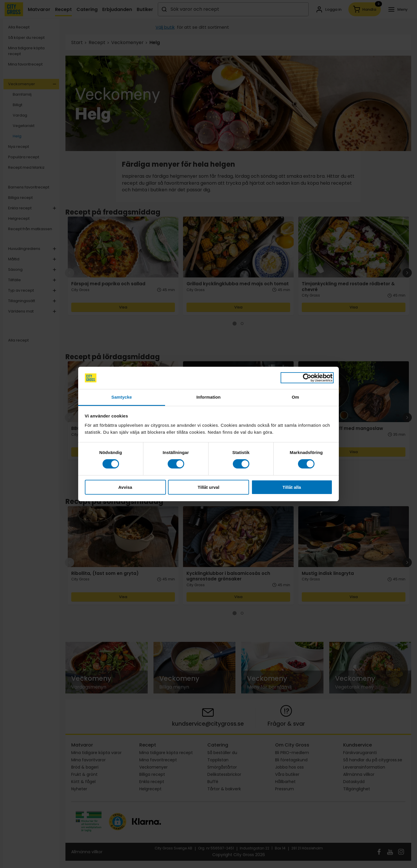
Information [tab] (209, 397)
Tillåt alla (292, 487)
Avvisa (125, 487)
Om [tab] (295, 397)
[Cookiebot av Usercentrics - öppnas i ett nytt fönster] (307, 378)
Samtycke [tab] (122, 397)
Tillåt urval (209, 487)
